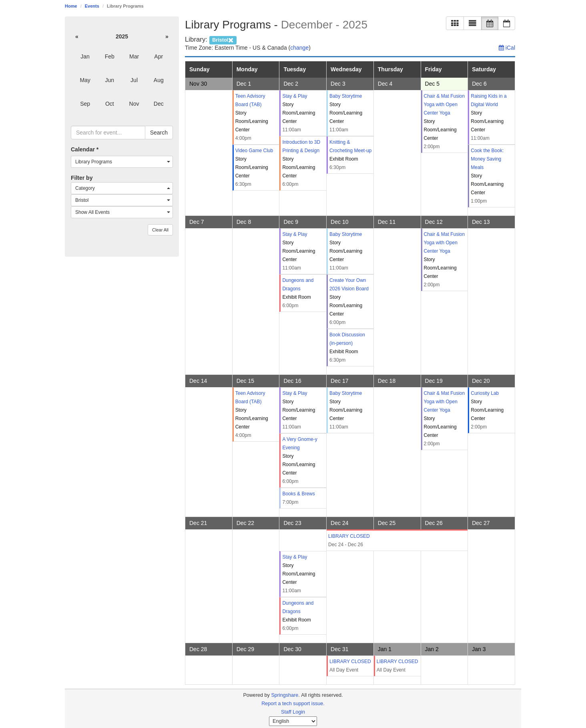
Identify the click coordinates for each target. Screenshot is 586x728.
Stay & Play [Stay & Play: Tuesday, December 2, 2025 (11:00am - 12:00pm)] (295, 96)
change (299, 48)
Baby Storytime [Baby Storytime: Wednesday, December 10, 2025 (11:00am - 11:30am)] (346, 234)
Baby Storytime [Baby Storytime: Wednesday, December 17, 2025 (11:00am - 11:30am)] (346, 393)
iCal (507, 48)
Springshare (285, 695)
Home (71, 6)
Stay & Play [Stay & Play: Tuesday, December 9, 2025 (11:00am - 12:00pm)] (295, 234)
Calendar (85, 149)
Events (92, 6)
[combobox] (122, 162)
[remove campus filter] (223, 39)
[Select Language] (293, 721)
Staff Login (293, 712)
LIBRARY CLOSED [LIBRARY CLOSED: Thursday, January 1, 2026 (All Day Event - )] (397, 662)
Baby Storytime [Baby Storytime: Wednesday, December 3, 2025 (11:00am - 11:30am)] (346, 96)
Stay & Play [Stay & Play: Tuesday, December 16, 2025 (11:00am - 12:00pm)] (295, 393)
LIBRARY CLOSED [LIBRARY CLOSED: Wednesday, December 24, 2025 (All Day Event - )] (349, 536)
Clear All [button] (160, 230)
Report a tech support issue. (293, 704)
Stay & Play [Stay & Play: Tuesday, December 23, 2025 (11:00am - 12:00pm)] (295, 557)
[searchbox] (108, 133)
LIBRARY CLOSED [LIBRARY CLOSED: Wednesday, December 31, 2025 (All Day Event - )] (350, 662)
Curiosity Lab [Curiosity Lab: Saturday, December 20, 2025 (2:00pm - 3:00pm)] (485, 393)
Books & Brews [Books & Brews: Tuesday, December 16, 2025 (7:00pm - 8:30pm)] (298, 494)
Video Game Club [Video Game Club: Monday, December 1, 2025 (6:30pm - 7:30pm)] (254, 151)
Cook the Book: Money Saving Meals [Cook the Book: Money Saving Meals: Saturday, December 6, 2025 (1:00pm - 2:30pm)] (487, 159)
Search (159, 133)
